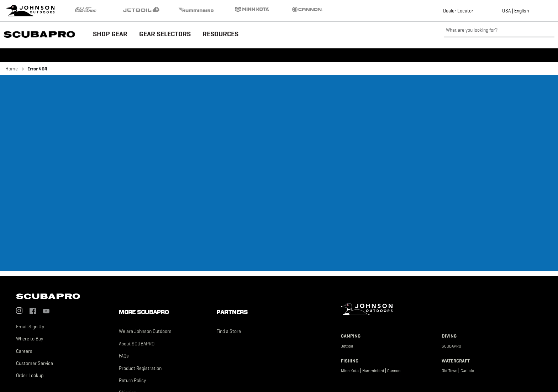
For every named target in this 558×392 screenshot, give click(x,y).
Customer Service (35, 363)
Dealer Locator (458, 11)
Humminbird (373, 371)
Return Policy (132, 380)
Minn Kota (350, 371)
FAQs (124, 356)
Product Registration (140, 368)
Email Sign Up (30, 327)
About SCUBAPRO (137, 344)
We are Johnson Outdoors (145, 331)
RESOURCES (220, 34)
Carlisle (467, 371)
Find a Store (229, 331)
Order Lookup (30, 375)
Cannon (394, 371)
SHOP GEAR (110, 34)
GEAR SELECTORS (165, 34)
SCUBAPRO (451, 346)
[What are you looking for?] (499, 30)
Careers (24, 351)
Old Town (449, 371)
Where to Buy (30, 339)
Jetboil (347, 346)
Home (12, 69)
